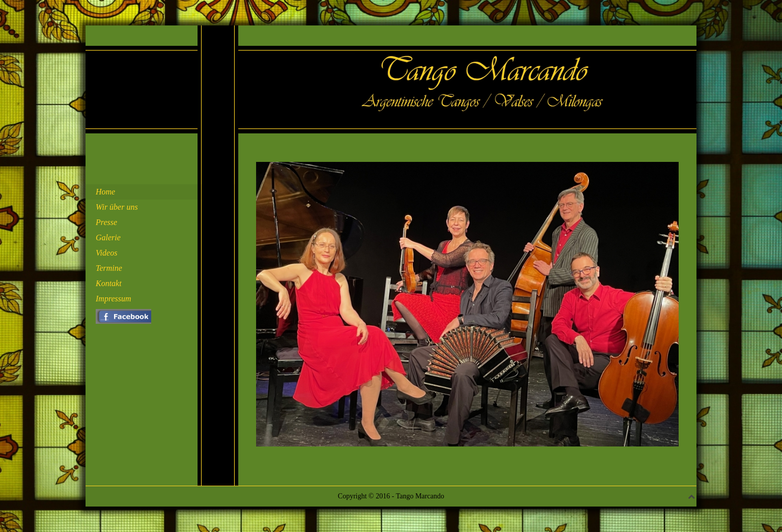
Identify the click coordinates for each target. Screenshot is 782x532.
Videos (106, 253)
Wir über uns (117, 207)
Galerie (108, 237)
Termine (109, 268)
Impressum (114, 299)
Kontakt (109, 283)
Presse (106, 222)
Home (105, 192)
